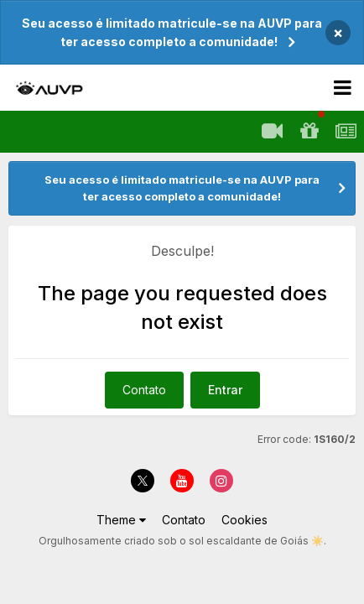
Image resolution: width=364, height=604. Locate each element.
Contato (144, 390)
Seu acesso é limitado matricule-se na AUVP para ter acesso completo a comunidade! (172, 32)
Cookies (244, 520)
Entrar (225, 390)
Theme (121, 520)
